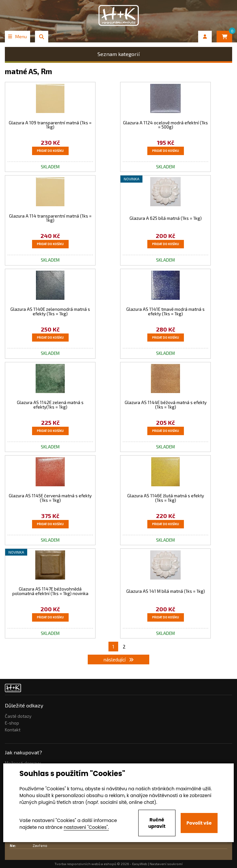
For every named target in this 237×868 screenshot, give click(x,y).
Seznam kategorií (119, 54)
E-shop (12, 723)
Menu (17, 36)
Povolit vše (199, 823)
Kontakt (13, 730)
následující (119, 659)
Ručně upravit (157, 823)
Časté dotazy (18, 716)
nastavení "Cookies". (86, 827)
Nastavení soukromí (166, 864)
